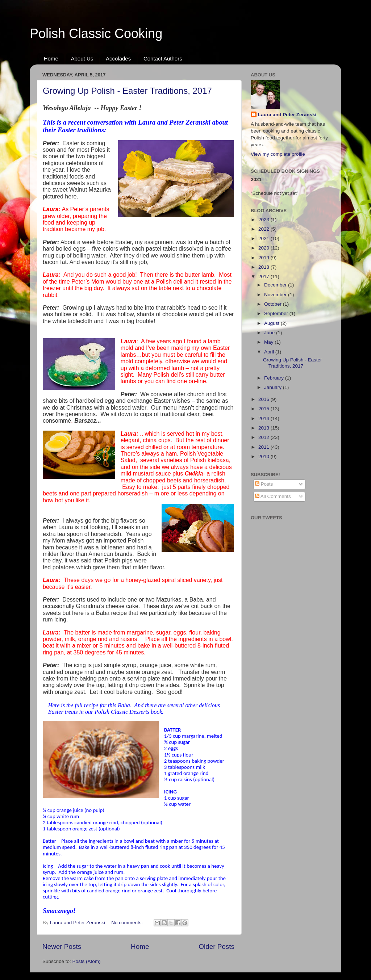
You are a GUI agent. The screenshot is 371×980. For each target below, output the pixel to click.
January (274, 387)
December (276, 285)
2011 (264, 447)
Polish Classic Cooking (96, 33)
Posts (264, 484)
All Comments (273, 496)
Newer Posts (62, 947)
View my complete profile (278, 154)
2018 (264, 267)
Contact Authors (163, 58)
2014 (264, 418)
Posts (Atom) (87, 961)
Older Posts (216, 947)
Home (51, 58)
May (269, 342)
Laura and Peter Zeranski (287, 115)
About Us (82, 58)
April (270, 352)
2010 (264, 457)
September (277, 313)
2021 (264, 238)
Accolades (118, 58)
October (274, 304)
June (270, 333)
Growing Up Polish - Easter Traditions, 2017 (127, 91)
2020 (264, 248)
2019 (264, 258)
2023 (264, 220)
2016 (264, 399)
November (276, 295)
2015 (264, 409)
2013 (264, 428)
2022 (264, 229)
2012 (264, 437)
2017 (264, 277)
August (272, 323)
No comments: (128, 923)
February (275, 378)
